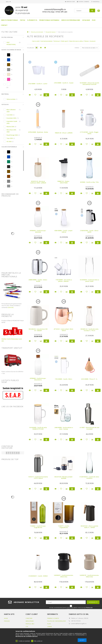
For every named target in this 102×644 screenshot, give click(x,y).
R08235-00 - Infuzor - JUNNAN (64, 133)
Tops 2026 (10, 138)
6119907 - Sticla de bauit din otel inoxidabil (89, 428)
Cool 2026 (10, 115)
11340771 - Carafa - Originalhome (64, 527)
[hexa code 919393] (9, 70)
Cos (27, 626)
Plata (49, 625)
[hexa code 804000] (9, 176)
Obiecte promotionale (9, 20)
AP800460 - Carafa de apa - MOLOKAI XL (38, 379)
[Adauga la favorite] (35, 95)
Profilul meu (30, 624)
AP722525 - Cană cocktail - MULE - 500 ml (64, 330)
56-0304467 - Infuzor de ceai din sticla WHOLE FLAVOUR (89, 84)
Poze (94, 20)
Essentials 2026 (11, 118)
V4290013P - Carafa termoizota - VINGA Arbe (89, 576)
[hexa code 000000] (9, 55)
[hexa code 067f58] (9, 162)
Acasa (6, 618)
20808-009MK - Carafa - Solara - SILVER (38, 280)
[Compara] (41, 95)
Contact (4, 25)
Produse (7, 621)
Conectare (29, 618)
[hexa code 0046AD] (9, 60)
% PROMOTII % (32, 20)
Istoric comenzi (83, 2)
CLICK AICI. (11, 307)
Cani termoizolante (46, 41)
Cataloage (86, 20)
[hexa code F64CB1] (9, 79)
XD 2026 (9, 141)
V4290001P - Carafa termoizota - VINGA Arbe (64, 576)
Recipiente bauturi (51, 32)
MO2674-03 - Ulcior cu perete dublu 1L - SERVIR (89, 527)
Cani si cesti (36, 41)
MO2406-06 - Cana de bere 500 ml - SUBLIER (38, 330)
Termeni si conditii (53, 618)
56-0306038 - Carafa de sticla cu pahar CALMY (89, 280)
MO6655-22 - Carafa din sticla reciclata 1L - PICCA (89, 330)
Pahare (87, 41)
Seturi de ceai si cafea (76, 41)
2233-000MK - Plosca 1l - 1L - (89, 379)
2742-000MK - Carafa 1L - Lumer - (38, 84)
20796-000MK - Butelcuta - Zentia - (38, 133)
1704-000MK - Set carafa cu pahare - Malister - (64, 280)
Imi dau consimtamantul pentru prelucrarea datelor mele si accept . (71, 608)
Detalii (30, 95)
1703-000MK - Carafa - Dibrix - (64, 379)
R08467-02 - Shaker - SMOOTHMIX (64, 182)
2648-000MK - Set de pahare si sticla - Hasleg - (64, 428)
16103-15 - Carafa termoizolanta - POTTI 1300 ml (38, 478)
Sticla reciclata (11, 99)
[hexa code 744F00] (9, 65)
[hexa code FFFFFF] (9, 84)
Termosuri (57, 41)
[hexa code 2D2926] (9, 167)
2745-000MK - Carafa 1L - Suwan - (64, 84)
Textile (23, 20)
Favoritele (96, 2)
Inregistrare (30, 621)
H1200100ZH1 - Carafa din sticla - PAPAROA (89, 478)
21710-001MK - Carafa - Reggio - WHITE (89, 133)
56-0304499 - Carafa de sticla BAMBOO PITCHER (38, 428)
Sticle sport (64, 41)
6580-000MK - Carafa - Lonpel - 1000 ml (64, 231)
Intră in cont (69, 2)
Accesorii (93, 41)
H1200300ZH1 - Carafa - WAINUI (38, 576)
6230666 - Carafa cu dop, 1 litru (89, 182)
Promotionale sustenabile (49, 20)
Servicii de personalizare (71, 20)
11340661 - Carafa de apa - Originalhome (38, 527)
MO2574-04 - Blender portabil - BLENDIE (64, 478)
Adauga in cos (46, 95)
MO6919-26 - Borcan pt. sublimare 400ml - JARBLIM (38, 182)
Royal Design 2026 (12, 135)
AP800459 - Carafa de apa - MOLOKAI (38, 231)
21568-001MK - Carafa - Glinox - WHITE (89, 231)
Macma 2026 (10, 127)
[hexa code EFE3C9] (9, 74)
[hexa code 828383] (9, 181)
